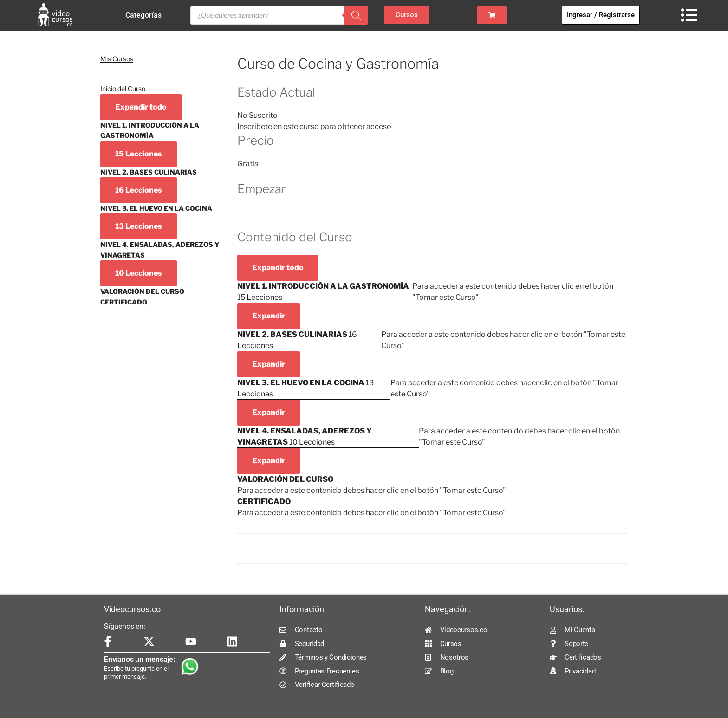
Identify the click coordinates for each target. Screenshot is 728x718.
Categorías (146, 15)
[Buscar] (356, 15)
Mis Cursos (117, 59)
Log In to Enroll (263, 212)
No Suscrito (257, 115)
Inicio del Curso (123, 88)
